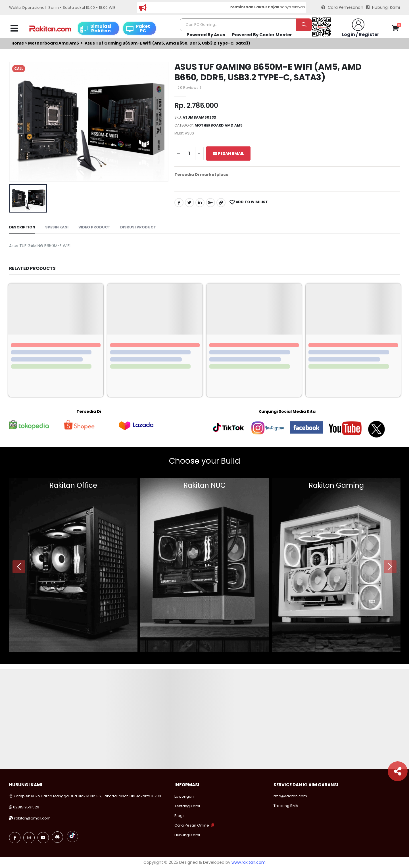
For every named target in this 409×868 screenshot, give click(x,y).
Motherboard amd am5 (54, 43)
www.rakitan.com (249, 862)
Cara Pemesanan (342, 8)
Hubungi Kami (383, 8)
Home (18, 43)
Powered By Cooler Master (262, 35)
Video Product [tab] (94, 227)
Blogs (180, 816)
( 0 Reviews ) (189, 88)
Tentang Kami (187, 806)
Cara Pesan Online (192, 825)
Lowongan (184, 796)
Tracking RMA (286, 806)
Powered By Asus (206, 35)
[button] (395, 29)
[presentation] (19, 567)
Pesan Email (229, 154)
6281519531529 (26, 807)
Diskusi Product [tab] (138, 227)
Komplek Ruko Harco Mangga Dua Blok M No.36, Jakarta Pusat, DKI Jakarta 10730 (85, 796)
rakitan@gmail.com (32, 818)
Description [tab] (22, 227)
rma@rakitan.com (290, 796)
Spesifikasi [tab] (57, 227)
